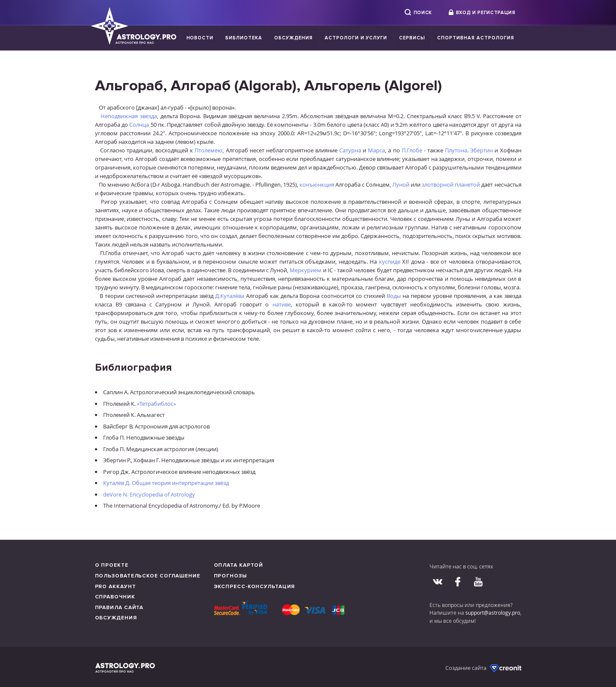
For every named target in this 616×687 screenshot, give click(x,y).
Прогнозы (230, 576)
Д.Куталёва (230, 296)
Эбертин (481, 150)
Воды (394, 296)
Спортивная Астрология (475, 38)
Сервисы (412, 38)
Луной (401, 184)
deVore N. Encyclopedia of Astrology (149, 494)
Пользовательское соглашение (148, 576)
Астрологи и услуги (356, 38)
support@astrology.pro (493, 613)
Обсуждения (293, 38)
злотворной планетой (451, 184)
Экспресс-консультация (255, 587)
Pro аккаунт (115, 587)
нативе (282, 304)
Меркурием (305, 270)
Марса (376, 150)
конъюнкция (317, 184)
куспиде (390, 262)
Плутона (456, 150)
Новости (200, 38)
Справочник (115, 597)
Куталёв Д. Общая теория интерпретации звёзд (166, 483)
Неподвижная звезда (129, 116)
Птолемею (209, 150)
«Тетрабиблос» (156, 404)
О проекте (112, 565)
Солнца (139, 125)
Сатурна (350, 150)
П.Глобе (412, 150)
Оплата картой (239, 565)
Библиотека (244, 38)
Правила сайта (119, 608)
